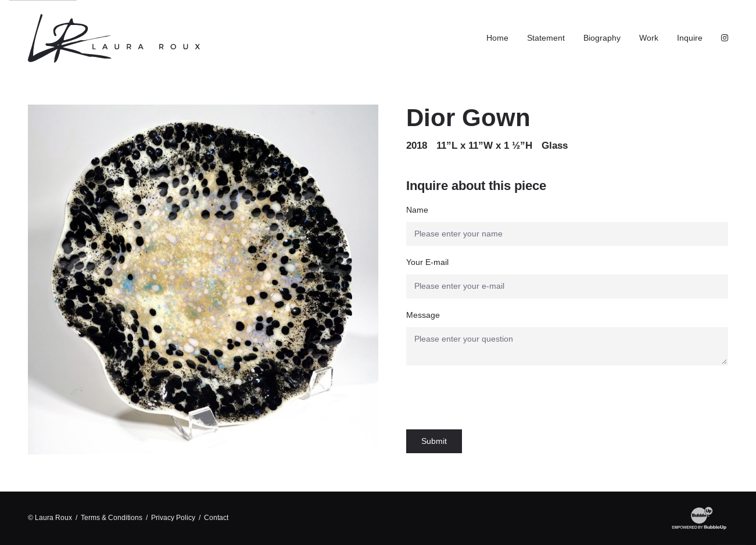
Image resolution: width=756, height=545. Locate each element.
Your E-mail (427, 262)
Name (417, 210)
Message (423, 315)
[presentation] (495, 397)
